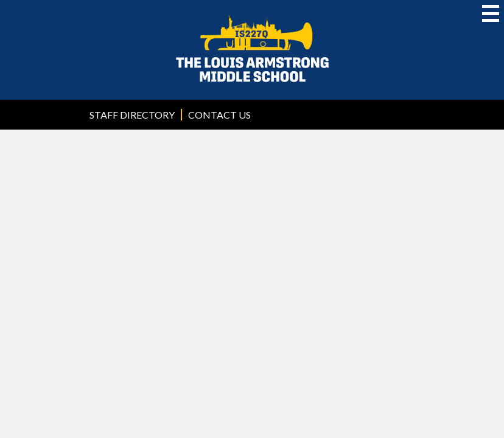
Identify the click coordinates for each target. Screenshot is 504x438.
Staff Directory (132, 115)
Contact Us (219, 115)
